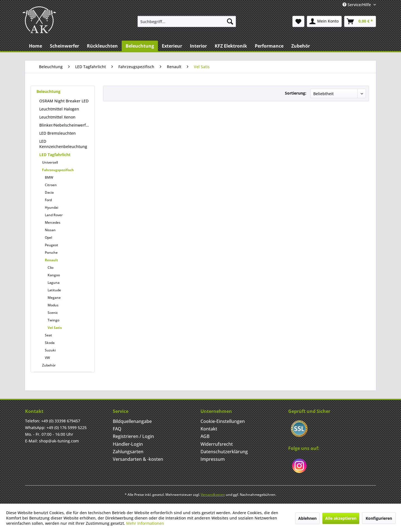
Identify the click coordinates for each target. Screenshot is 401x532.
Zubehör (49, 365)
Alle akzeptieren (341, 518)
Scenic (53, 313)
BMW (49, 177)
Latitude (54, 290)
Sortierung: (296, 93)
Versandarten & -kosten (138, 459)
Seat (48, 335)
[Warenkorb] (360, 21)
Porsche (51, 253)
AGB (205, 436)
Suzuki (50, 350)
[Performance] (269, 46)
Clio (51, 268)
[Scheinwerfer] (64, 46)
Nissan (50, 230)
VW (47, 358)
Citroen (51, 185)
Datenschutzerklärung (224, 452)
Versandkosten (213, 495)
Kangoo (54, 275)
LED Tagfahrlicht (55, 155)
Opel (48, 237)
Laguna (54, 283)
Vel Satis (55, 328)
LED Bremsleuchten (58, 133)
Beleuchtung (48, 91)
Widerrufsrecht (217, 444)
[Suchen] (230, 21)
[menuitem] (187, 21)
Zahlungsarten (128, 452)
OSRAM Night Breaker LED (64, 101)
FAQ (117, 429)
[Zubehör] (301, 46)
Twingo (53, 320)
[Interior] (198, 46)
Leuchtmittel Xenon (57, 117)
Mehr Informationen (145, 523)
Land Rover (54, 215)
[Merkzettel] (298, 21)
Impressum (213, 459)
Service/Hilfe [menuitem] (357, 5)
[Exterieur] (172, 46)
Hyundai (52, 207)
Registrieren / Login (133, 436)
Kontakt (209, 429)
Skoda (50, 343)
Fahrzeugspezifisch (58, 170)
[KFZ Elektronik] (231, 46)
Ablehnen (307, 518)
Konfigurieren (379, 518)
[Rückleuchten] (102, 46)
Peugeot (52, 245)
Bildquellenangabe (132, 421)
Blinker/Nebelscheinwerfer (64, 125)
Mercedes (53, 222)
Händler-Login (128, 444)
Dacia (49, 192)
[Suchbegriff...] (187, 21)
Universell (50, 162)
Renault (51, 260)
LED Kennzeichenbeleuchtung (63, 144)
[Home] (36, 46)
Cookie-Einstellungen (223, 421)
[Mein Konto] (324, 21)
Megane (54, 298)
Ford (48, 200)
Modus (53, 305)
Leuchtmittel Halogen (59, 109)
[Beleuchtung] (140, 46)
